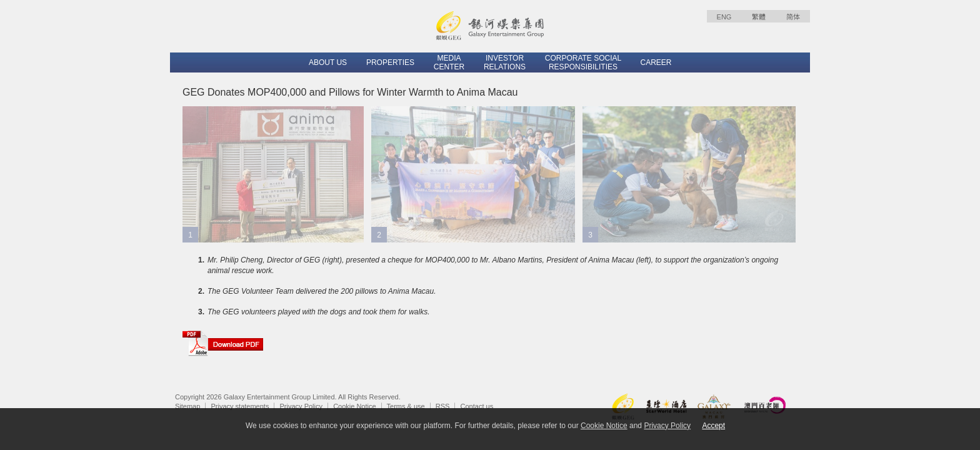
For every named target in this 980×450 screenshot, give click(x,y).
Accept (713, 426)
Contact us (477, 406)
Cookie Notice (354, 406)
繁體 (759, 17)
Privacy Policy (301, 406)
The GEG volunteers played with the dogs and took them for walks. (319, 312)
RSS (443, 406)
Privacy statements (240, 406)
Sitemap (187, 406)
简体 (793, 17)
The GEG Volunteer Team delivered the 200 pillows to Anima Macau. (322, 291)
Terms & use (406, 406)
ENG (724, 17)
